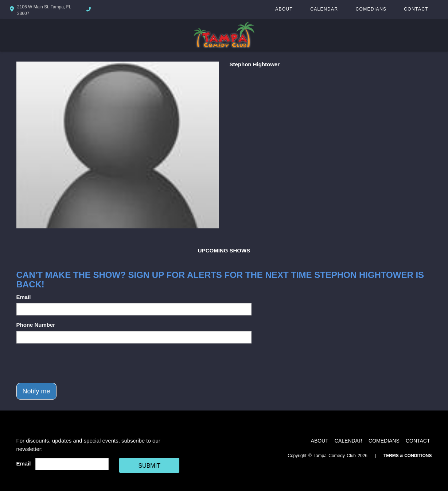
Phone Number (36, 325)
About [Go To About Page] (284, 9)
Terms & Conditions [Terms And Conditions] (408, 456)
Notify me (36, 391)
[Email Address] (72, 464)
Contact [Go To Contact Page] (416, 9)
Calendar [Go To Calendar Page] (324, 9)
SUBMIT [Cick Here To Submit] (149, 466)
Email (24, 297)
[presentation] (72, 363)
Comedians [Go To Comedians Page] (371, 9)
